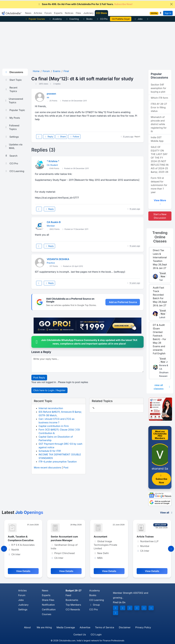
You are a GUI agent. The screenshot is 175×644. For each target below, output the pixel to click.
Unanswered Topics (14, 101)
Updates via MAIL (14, 146)
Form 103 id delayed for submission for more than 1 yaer (159, 185)
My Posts (12, 118)
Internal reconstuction (51, 408)
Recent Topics (11, 89)
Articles (22, 591)
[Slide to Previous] (4, 549)
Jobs (138, 19)
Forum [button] (48, 13)
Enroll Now (163, 275)
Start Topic (13, 80)
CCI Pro (102, 19)
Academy (55, 19)
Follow (74, 137)
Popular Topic (15, 110)
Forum (22, 595)
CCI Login (96, 635)
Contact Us (80, 635)
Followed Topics (12, 127)
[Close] (171, 4)
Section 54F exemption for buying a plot (158, 88)
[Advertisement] (87, 44)
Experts (46, 595)
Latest (23, 512)
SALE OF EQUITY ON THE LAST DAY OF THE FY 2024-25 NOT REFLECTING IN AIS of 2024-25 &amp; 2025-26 (160, 159)
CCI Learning (14, 171)
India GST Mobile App (157, 139)
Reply (49, 137)
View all (167, 513)
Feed (68, 595)
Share (61, 137)
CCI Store (101, 13)
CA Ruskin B (54, 222)
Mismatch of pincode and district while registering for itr (159, 124)
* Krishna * (53, 161)
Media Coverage (66, 627)
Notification (48, 605)
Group (95, 605)
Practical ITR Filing (121, 19)
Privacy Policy (143, 627)
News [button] (28, 13)
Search (11, 156)
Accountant (143, 537)
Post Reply (39, 378)
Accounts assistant (19, 537)
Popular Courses (35, 19)
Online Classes (160, 237)
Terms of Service (105, 627)
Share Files (48, 600)
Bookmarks (72, 600)
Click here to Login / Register (49, 390)
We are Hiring (44, 627)
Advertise (85, 627)
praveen (51, 94)
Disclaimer (125, 627)
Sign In (168, 13)
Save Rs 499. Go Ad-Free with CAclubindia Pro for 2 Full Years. (85, 4)
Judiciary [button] (89, 13)
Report (137, 137)
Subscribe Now (161, 479)
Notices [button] (69, 13)
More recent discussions (48, 468)
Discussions (14, 72)
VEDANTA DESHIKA (58, 259)
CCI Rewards (73, 609)
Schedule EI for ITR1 (50, 451)
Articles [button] (38, 13)
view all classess (162, 387)
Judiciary (23, 605)
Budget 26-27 (74, 591)
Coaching (72, 19)
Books (88, 19)
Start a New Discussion (160, 216)
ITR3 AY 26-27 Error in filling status (159, 107)
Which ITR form (159, 98)
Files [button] (78, 13)
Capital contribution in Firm (54, 426)
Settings (12, 137)
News (45, 591)
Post (66, 468)
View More (160, 201)
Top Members (73, 605)
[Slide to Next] (171, 549)
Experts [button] (58, 13)
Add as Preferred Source (123, 302)
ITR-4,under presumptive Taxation (58, 462)
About (27, 627)
